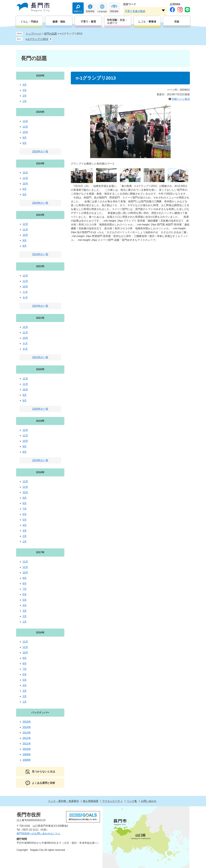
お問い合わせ (149, 801)
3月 (25, 90)
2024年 (40, 163)
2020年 (40, 369)
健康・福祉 (59, 22)
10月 (25, 132)
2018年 (40, 472)
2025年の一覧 (40, 151)
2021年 (40, 318)
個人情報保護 (91, 801)
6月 (25, 514)
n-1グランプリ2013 (37, 39)
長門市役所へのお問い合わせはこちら (38, 834)
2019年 (40, 421)
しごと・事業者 (147, 22)
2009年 (27, 754)
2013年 (27, 733)
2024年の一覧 (40, 203)
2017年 (40, 552)
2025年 (40, 112)
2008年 (27, 760)
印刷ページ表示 (181, 99)
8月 (25, 143)
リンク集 (132, 801)
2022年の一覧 (40, 306)
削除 (51, 39)
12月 (25, 121)
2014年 (27, 727)
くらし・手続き (29, 22)
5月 (25, 520)
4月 (25, 85)
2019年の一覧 (40, 460)
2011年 (27, 744)
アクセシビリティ (112, 801)
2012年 (27, 738)
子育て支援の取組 (135, 11)
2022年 (40, 266)
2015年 (27, 722)
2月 (25, 96)
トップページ (33, 34)
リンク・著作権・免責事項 (63, 801)
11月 (25, 127)
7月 (25, 509)
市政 (177, 22)
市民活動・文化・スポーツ (117, 22)
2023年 (40, 215)
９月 (25, 292)
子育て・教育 (88, 22)
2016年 (40, 633)
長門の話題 (51, 34)
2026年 (40, 76)
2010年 (27, 749)
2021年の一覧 (40, 357)
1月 (25, 101)
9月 (25, 138)
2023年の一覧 (40, 254)
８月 (25, 298)
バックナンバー (40, 713)
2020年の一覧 (40, 409)
